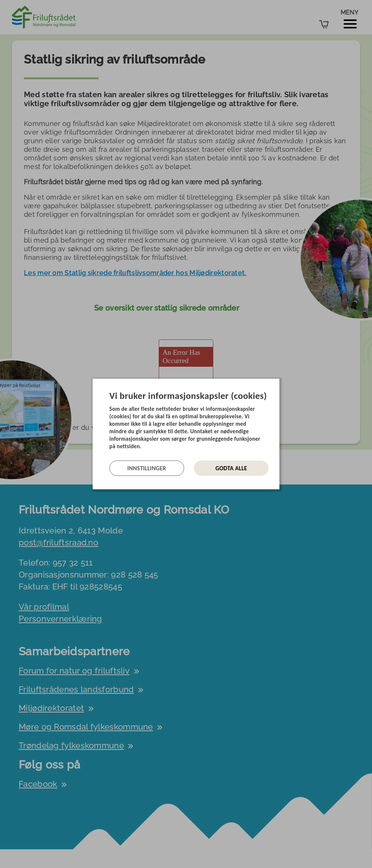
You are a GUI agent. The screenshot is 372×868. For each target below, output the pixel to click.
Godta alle (231, 468)
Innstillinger (147, 468)
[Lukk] (277, 384)
